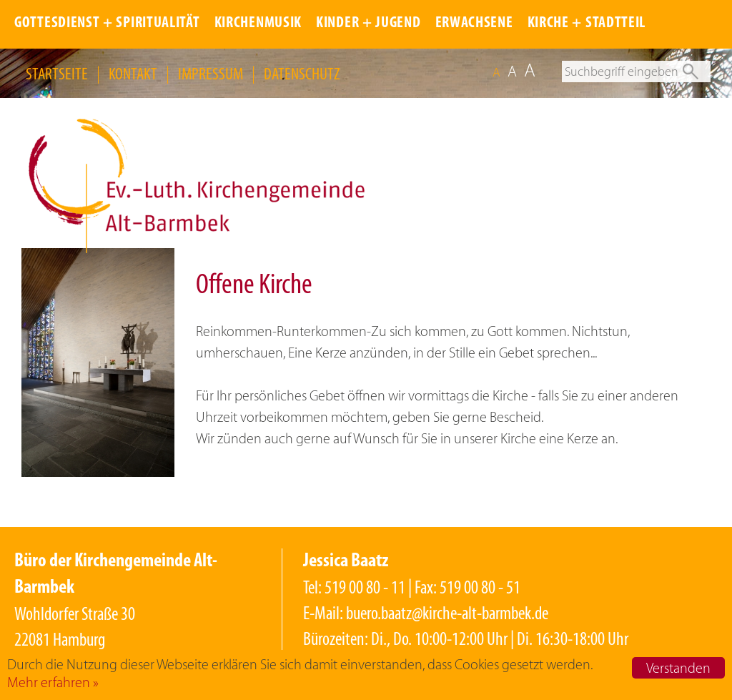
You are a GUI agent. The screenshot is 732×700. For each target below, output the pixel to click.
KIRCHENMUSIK (258, 23)
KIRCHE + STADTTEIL (587, 23)
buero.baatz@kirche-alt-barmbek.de (447, 613)
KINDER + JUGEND (369, 23)
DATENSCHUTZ (302, 74)
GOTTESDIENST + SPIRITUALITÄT (107, 23)
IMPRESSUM (211, 74)
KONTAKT (133, 74)
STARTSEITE (57, 74)
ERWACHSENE (474, 23)
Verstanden (678, 668)
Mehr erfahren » (53, 682)
